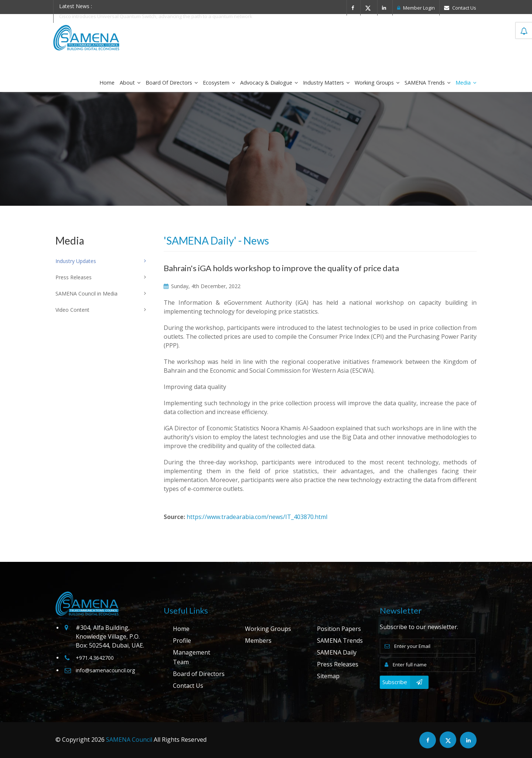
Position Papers (339, 629)
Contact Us (460, 8)
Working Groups (377, 83)
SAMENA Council (129, 740)
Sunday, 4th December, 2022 (202, 286)
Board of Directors (172, 83)
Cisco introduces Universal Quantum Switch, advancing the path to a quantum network (156, 16)
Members (258, 641)
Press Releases (338, 664)
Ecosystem (219, 83)
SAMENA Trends (427, 83)
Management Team (192, 657)
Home (107, 83)
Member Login (416, 8)
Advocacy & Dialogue (269, 83)
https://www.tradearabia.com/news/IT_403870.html (257, 517)
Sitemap (328, 676)
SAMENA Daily (337, 652)
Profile (182, 641)
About (130, 83)
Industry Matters (326, 83)
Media (466, 83)
